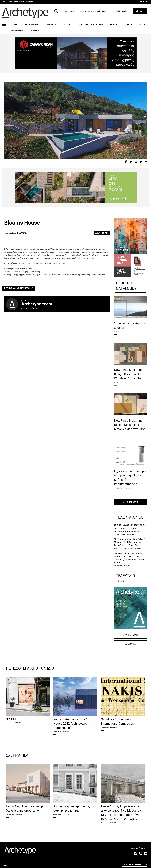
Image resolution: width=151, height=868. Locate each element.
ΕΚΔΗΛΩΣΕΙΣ (51, 24)
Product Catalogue (122, 11)
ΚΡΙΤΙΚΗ (114, 24)
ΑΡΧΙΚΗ (15, 24)
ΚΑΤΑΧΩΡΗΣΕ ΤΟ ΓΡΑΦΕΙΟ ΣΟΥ (135, 864)
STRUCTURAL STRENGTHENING (90, 24)
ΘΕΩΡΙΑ (67, 24)
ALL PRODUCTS (130, 502)
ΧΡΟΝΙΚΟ (128, 24)
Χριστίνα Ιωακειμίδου (120, 534)
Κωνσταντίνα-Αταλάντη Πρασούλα (124, 548)
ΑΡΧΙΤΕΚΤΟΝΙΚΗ (32, 24)
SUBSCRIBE (144, 2)
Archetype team (118, 566)
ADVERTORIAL (17, 30)
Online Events (140, 11)
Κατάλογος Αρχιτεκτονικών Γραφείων (94, 11)
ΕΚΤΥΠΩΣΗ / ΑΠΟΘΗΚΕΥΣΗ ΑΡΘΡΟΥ (18, 288)
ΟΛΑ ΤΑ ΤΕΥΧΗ (130, 635)
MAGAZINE (35, 30)
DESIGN (142, 24)
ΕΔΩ (63, 263)
